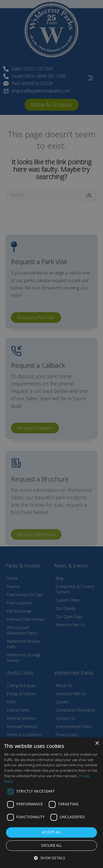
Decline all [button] (51, 845)
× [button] (97, 743)
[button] (51, 858)
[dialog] (51, 803)
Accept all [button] (51, 832)
